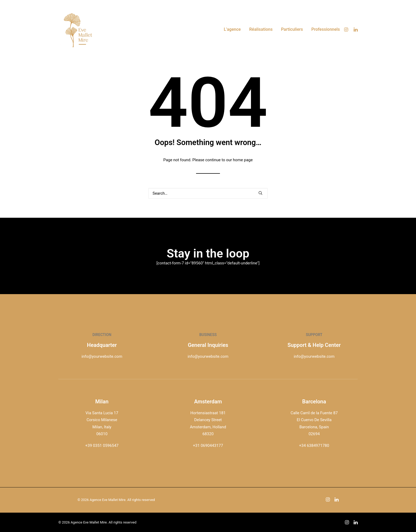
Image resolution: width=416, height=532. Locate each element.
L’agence (232, 29)
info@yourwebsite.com (102, 356)
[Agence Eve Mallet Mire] (78, 29)
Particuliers (292, 29)
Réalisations (261, 29)
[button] (347, 29)
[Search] (208, 193)
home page (243, 160)
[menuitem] (232, 29)
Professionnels (326, 29)
